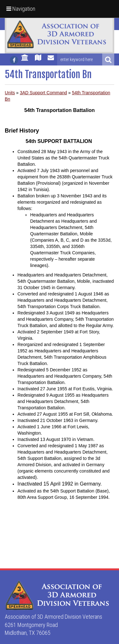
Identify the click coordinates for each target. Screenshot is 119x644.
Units (10, 93)
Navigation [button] (21, 9)
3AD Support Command (43, 93)
